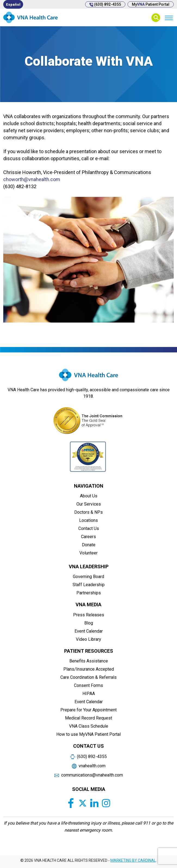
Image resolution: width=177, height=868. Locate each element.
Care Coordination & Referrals (88, 677)
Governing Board (88, 577)
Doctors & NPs (88, 512)
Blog (89, 623)
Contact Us (89, 528)
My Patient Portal (151, 4)
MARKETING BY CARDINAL (133, 860)
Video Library (88, 639)
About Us (89, 496)
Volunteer (88, 553)
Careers (88, 537)
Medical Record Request (88, 718)
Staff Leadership (89, 585)
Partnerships (89, 593)
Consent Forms (88, 685)
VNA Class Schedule (89, 726)
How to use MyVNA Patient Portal (88, 734)
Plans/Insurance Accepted (89, 669)
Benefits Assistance (89, 661)
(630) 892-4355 (105, 4)
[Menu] (169, 18)
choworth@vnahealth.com (32, 179)
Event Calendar (89, 631)
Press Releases (89, 615)
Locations (88, 520)
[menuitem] (13, 4)
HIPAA (89, 694)
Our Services (89, 504)
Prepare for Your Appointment (88, 710)
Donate (89, 545)
